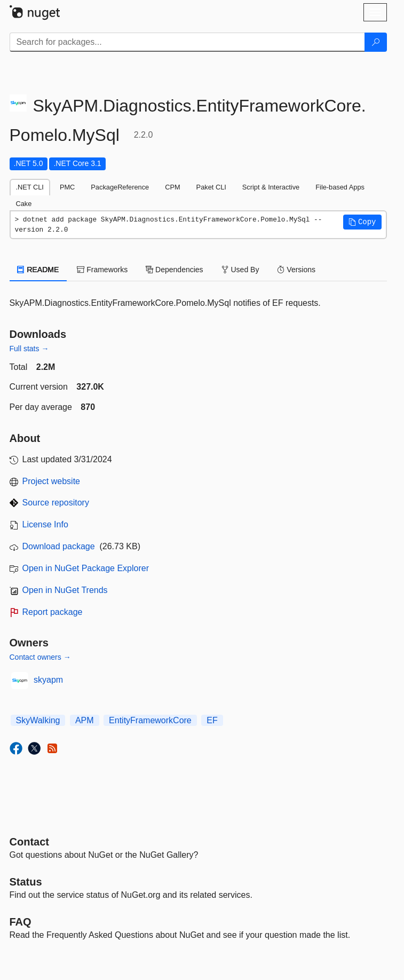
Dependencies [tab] (174, 270)
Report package (53, 612)
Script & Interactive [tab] (271, 187)
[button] (362, 222)
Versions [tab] (296, 270)
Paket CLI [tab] (211, 187)
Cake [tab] (24, 204)
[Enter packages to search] (187, 42)
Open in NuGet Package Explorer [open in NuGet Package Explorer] (86, 568)
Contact (29, 842)
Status (26, 882)
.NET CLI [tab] (30, 187)
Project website (52, 481)
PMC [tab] (67, 187)
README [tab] (38, 270)
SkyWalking (38, 720)
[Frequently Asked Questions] (21, 922)
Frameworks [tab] (102, 270)
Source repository (56, 503)
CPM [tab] (172, 187)
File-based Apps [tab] (340, 187)
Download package (59, 546)
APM (85, 720)
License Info (45, 524)
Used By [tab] (240, 270)
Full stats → (29, 349)
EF (212, 720)
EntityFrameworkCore (150, 720)
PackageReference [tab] (120, 187)
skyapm (48, 680)
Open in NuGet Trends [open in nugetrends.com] (65, 590)
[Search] (376, 42)
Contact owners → (40, 657)
